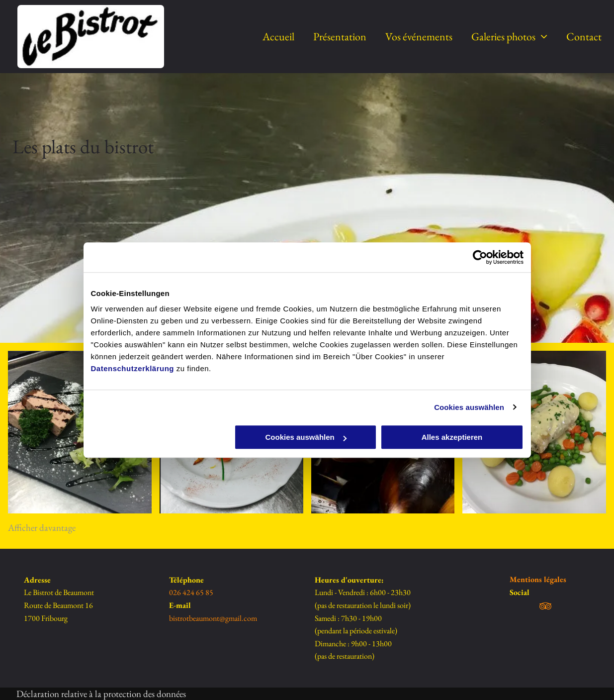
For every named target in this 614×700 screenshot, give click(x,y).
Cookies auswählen (469, 407)
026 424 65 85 (191, 592)
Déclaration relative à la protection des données (101, 694)
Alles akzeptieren (452, 437)
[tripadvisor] (545, 608)
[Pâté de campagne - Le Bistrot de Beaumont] (80, 432)
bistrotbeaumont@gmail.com (213, 618)
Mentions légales (538, 579)
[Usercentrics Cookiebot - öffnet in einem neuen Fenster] (480, 257)
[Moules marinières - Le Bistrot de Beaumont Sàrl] (534, 432)
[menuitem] (269, 37)
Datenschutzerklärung (133, 368)
